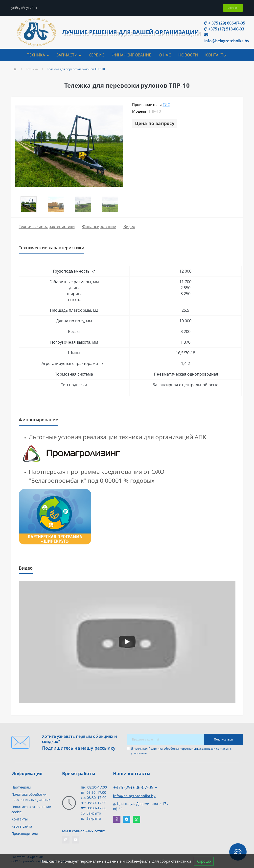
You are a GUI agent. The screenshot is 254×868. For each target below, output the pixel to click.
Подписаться (223, 739)
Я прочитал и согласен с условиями (181, 751)
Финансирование (99, 227)
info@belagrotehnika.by (227, 38)
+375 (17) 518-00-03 (224, 29)
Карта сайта (22, 826)
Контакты (20, 819)
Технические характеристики (47, 227)
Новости (188, 55)
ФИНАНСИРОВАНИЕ (131, 55)
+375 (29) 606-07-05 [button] (135, 787)
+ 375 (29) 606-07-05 (225, 23)
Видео (129, 227)
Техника (32, 69)
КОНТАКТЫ (216, 55)
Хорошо (204, 861)
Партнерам (21, 787)
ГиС (166, 104)
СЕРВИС (97, 55)
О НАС (165, 55)
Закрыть (233, 8)
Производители (25, 833)
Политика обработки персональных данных (181, 749)
